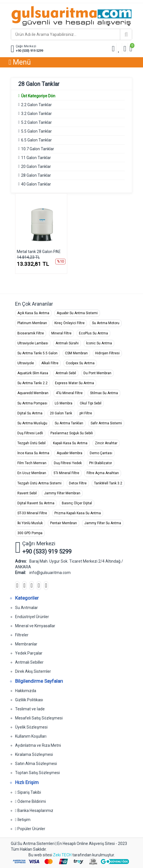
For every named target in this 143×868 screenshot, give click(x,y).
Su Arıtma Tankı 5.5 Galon (37, 353)
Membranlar (26, 644)
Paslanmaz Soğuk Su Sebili (72, 433)
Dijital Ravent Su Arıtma (36, 503)
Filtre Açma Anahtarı (103, 473)
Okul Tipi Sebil (91, 403)
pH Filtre (86, 413)
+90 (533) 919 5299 (29, 51)
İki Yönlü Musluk (30, 523)
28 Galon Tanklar (36, 175)
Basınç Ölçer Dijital (77, 503)
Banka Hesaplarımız (34, 811)
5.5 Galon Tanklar (36, 131)
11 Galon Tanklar (36, 158)
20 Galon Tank (61, 413)
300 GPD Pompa (30, 533)
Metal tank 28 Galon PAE (39, 252)
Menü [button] (20, 62)
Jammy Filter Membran (62, 493)
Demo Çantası (101, 453)
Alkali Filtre (50, 363)
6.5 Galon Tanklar (36, 140)
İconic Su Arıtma (99, 343)
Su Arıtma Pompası (32, 403)
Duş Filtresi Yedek (68, 463)
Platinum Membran (32, 323)
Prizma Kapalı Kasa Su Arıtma (78, 513)
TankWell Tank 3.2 (108, 483)
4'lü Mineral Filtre (69, 393)
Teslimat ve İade (30, 709)
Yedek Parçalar (29, 653)
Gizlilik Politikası (29, 700)
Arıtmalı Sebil (66, 373)
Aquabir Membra (70, 453)
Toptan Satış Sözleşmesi (37, 773)
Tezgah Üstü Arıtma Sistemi (39, 483)
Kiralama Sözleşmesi (34, 754)
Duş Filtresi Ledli (30, 433)
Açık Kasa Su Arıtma (33, 313)
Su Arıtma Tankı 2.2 (32, 383)
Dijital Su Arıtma (30, 413)
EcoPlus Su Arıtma (93, 333)
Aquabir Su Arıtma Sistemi (77, 313)
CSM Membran (76, 353)
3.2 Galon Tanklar (36, 114)
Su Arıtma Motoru (106, 323)
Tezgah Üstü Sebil (31, 443)
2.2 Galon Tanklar (36, 105)
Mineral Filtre (61, 333)
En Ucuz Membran (32, 473)
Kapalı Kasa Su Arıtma (70, 443)
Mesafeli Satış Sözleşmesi (39, 718)
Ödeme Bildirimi (30, 801)
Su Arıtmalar (26, 608)
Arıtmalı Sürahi (67, 343)
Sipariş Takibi (28, 792)
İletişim (23, 820)
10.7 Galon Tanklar (38, 149)
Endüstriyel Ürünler (32, 617)
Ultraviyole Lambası (33, 343)
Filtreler (22, 635)
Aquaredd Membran (33, 393)
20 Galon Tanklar (36, 166)
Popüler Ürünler (30, 829)
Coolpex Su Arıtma (80, 363)
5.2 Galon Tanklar (36, 122)
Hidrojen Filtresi (107, 353)
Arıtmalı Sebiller (29, 662)
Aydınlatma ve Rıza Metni (38, 745)
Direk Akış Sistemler (33, 671)
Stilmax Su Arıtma (104, 393)
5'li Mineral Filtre (66, 473)
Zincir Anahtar (106, 443)
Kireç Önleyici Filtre (70, 323)
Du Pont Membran (97, 373)
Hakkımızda (26, 691)
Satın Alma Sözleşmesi (36, 764)
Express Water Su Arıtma (74, 383)
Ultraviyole (26, 363)
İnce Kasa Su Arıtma (33, 453)
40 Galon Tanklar (36, 184)
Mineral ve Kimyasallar (35, 626)
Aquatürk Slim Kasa (33, 373)
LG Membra (64, 403)
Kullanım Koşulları (31, 736)
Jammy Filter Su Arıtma (103, 523)
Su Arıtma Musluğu (32, 423)
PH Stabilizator (101, 463)
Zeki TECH (62, 855)
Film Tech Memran (32, 463)
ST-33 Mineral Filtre (32, 513)
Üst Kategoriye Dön (37, 96)
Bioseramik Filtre (31, 333)
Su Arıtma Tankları (69, 423)
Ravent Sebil (27, 493)
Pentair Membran (64, 523)
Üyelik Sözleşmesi (31, 727)
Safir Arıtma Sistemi (106, 423)
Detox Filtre (78, 483)
